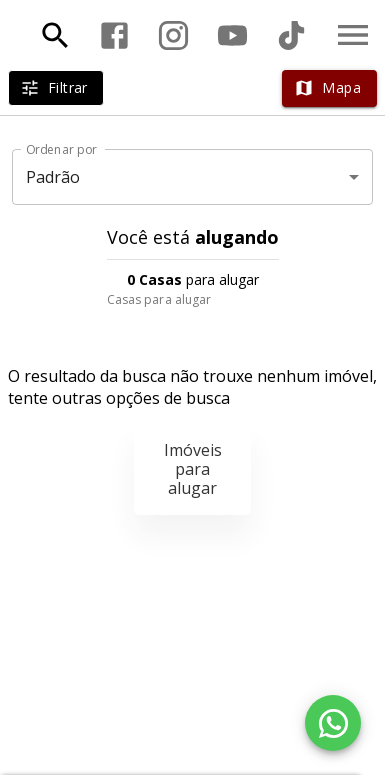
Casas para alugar (159, 299)
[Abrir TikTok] (291, 35)
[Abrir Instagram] (173, 35)
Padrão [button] (53, 177)
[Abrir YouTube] (232, 35)
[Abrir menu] (353, 35)
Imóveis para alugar (193, 469)
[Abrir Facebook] (114, 35)
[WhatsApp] (333, 723)
